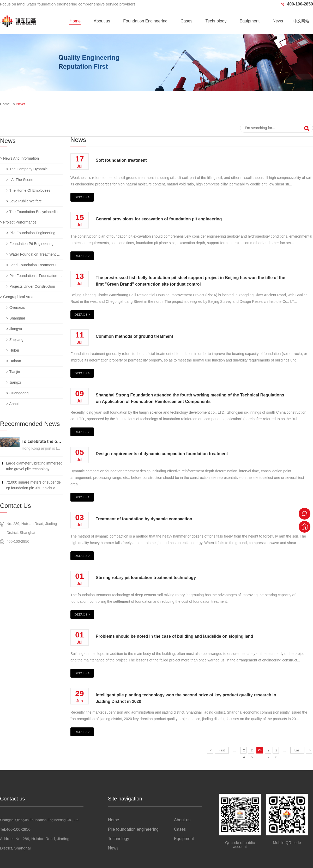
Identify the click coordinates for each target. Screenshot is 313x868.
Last (297, 750)
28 (276, 751)
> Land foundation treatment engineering (34, 265)
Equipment (249, 21)
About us (102, 21)
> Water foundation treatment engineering (34, 254)
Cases (186, 21)
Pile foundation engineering (133, 829)
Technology (216, 21)
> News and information (19, 158)
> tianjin (13, 372)
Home (75, 21)
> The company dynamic (27, 169)
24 (244, 751)
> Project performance (18, 222)
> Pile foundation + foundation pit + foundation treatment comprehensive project (34, 276)
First (222, 750)
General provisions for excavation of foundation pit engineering (159, 219)
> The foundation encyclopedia (32, 212)
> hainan (14, 361)
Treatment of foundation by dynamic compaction (144, 519)
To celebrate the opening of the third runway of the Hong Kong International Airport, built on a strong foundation (42, 441)
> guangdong (17, 393)
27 (269, 751)
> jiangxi (14, 382)
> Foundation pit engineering (30, 244)
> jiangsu (14, 329)
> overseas (16, 308)
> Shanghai (16, 318)
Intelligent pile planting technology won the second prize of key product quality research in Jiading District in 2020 (186, 698)
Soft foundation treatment (121, 160)
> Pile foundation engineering (31, 233)
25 (252, 751)
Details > (82, 197)
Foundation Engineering (145, 21)
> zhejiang (15, 340)
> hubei (13, 350)
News (278, 21)
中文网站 (301, 21)
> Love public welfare (24, 201)
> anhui (12, 404)
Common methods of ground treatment (134, 336)
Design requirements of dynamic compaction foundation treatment (162, 454)
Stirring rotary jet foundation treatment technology (146, 578)
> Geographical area (17, 297)
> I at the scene (20, 180)
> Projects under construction (31, 286)
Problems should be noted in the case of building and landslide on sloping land (174, 636)
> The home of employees (28, 190)
